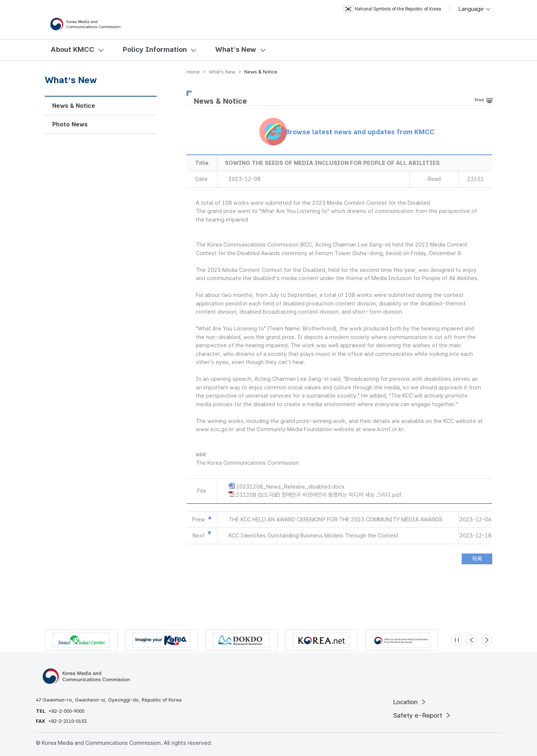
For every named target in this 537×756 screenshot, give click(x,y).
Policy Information (155, 49)
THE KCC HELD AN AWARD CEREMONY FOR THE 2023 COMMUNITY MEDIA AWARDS (336, 520)
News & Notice (74, 106)
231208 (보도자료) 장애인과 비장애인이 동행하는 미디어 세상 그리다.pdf (319, 495)
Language (475, 9)
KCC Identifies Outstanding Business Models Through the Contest (314, 536)
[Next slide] (487, 640)
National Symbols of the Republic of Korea (392, 9)
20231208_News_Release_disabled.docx (290, 487)
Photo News (70, 124)
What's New (236, 49)
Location (410, 702)
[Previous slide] (472, 640)
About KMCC (73, 49)
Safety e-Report (422, 715)
